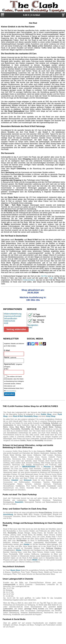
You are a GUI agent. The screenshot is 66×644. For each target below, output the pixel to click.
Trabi (51, 278)
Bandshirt (19, 502)
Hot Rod (44, 276)
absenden (10, 394)
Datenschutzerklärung (11, 391)
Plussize (47, 467)
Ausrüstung (8, 514)
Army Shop (51, 416)
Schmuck (28, 480)
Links (30, 327)
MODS (35, 560)
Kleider (27, 544)
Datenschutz (9, 321)
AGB (6, 323)
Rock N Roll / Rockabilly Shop (25, 416)
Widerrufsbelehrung (13, 314)
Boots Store (15, 570)
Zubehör (15, 480)
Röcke (19, 550)
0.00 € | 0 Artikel (32, 15)
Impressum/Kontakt (13, 316)
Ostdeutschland (29, 280)
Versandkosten (11, 318)
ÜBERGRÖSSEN (29, 467)
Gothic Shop (46, 414)
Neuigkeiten (33, 325)
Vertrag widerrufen (16, 329)
